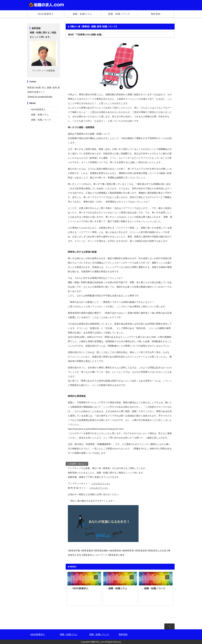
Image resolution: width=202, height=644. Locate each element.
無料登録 (156, 14)
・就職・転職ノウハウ (40, 120)
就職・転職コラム (82, 14)
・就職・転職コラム (39, 115)
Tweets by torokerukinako (40, 97)
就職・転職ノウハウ (119, 14)
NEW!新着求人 (46, 14)
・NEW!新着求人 (37, 109)
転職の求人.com (97, 642)
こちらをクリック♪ (101, 483)
